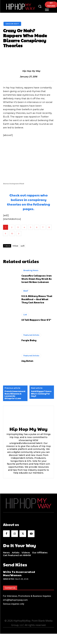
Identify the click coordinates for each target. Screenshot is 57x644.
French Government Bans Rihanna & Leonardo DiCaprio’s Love (15, 395)
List (25, 315)
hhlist (16, 246)
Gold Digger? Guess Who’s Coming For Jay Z (41, 394)
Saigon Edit (12, 24)
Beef (26, 291)
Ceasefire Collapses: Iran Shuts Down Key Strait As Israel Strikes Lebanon (37, 279)
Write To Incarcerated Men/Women (19, 573)
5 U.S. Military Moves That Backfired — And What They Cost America (37, 299)
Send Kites (9, 579)
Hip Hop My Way (31, 71)
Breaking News (31, 270)
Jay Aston (27, 361)
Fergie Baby (29, 340)
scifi (23, 246)
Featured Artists (31, 335)
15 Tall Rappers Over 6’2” (36, 320)
